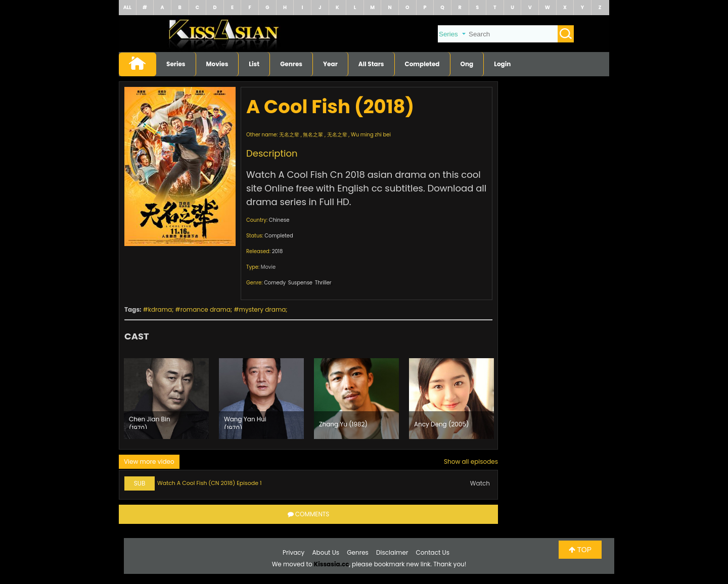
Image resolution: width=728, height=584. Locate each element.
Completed (422, 64)
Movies (217, 64)
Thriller (323, 283)
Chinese (279, 220)
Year (330, 64)
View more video (149, 461)
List (254, 64)
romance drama (206, 309)
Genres (291, 64)
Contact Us (433, 552)
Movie (268, 267)
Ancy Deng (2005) (441, 424)
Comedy (275, 283)
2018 (278, 251)
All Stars (371, 64)
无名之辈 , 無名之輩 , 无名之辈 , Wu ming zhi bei (335, 135)
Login (502, 64)
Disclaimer (392, 552)
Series (176, 64)
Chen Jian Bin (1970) (150, 422)
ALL (127, 7)
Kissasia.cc (332, 564)
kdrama (160, 309)
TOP (580, 550)
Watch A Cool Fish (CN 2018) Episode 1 (209, 483)
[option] (166, 399)
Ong (467, 64)
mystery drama (263, 309)
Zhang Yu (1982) (343, 424)
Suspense (300, 283)
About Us (326, 552)
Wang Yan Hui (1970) (245, 422)
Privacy (293, 552)
